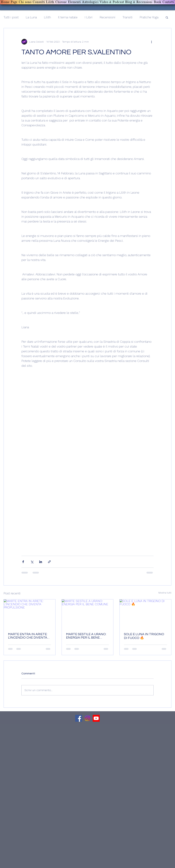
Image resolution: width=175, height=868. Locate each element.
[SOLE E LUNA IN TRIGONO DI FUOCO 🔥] (145, 614)
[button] (167, 17)
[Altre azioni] (151, 42)
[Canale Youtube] (96, 718)
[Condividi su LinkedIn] (41, 562)
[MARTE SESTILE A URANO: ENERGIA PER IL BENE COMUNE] (88, 614)
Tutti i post (11, 17)
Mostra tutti (165, 593)
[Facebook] (79, 718)
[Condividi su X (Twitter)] (32, 562)
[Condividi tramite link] (49, 562)
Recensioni (107, 17)
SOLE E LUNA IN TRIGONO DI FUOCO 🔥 (144, 636)
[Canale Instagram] (87, 718)
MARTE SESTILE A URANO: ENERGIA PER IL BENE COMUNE (86, 636)
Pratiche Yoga (149, 17)
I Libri (89, 17)
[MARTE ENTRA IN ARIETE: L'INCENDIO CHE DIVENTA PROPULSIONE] (30, 614)
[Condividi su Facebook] (23, 562)
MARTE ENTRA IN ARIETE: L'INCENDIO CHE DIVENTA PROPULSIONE (28, 636)
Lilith (47, 17)
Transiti (127, 17)
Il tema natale (68, 17)
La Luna (31, 17)
